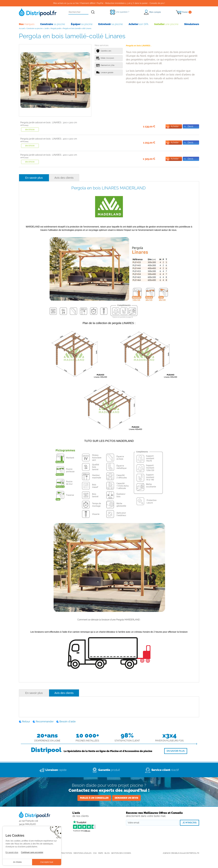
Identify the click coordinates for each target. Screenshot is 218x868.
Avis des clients (64, 178)
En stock (30, 130)
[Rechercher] (93, 12)
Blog (107, 853)
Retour (26, 721)
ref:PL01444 (24, 158)
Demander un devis (126, 798)
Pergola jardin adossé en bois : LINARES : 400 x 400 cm (49, 155)
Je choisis (17, 862)
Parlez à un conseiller (94, 798)
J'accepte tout (47, 862)
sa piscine (53, 24)
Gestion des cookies (121, 853)
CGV (95, 853)
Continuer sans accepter (32, 852)
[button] (152, 12)
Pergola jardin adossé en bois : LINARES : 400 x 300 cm (49, 139)
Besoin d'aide (67, 721)
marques (27, 24)
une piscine (166, 24)
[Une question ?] (120, 12)
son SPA (138, 24)
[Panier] (184, 12)
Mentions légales (83, 853)
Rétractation (65, 853)
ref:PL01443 (24, 142)
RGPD (101, 853)
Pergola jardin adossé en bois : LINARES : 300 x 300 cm (49, 122)
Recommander (45, 721)
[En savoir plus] (176, 751)
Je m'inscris (189, 823)
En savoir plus (34, 178)
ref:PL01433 (24, 125)
